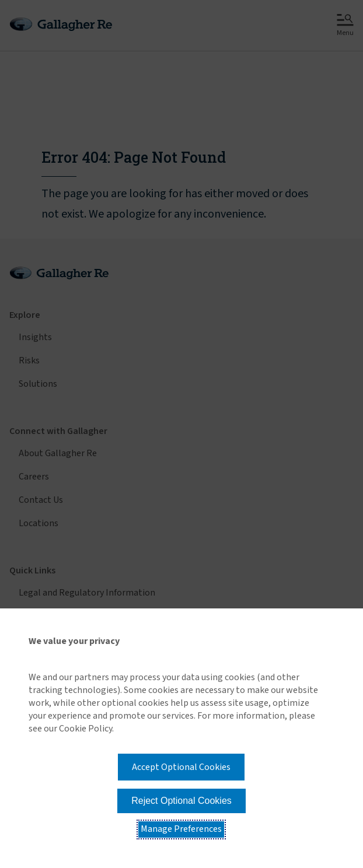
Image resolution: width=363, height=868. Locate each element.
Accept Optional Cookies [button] (181, 767)
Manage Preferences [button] (181, 829)
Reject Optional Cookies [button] (182, 801)
